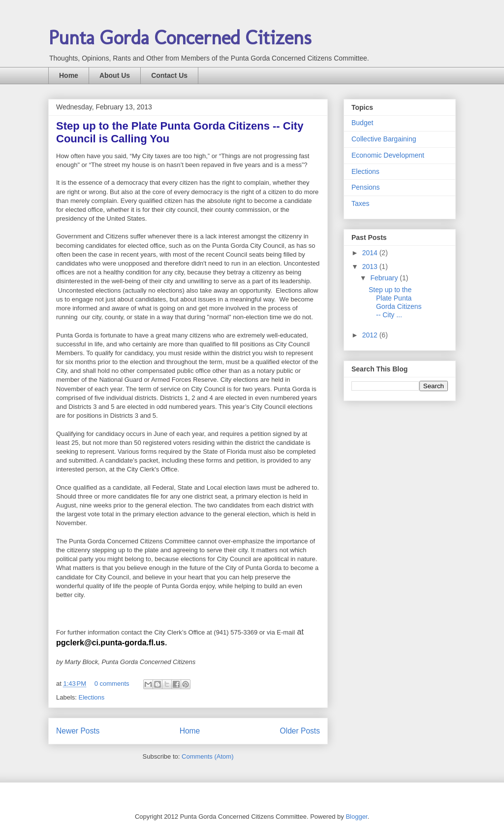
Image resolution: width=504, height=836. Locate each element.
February (385, 278)
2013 (371, 267)
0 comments (112, 684)
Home (69, 75)
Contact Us (169, 75)
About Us (115, 75)
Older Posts (300, 731)
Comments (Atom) (207, 756)
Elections (92, 697)
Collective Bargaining (384, 139)
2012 (371, 335)
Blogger (356, 817)
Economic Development (388, 155)
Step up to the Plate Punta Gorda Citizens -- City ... (395, 302)
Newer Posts (78, 731)
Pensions (366, 187)
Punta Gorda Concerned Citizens (180, 37)
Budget (362, 123)
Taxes (361, 203)
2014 (371, 253)
